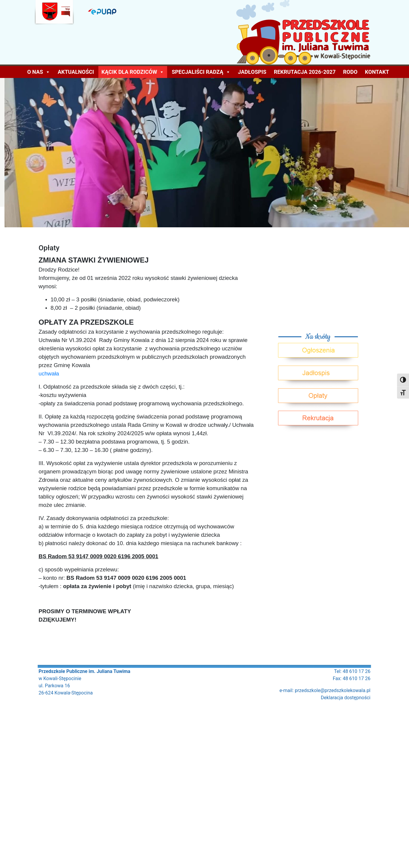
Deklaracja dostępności (346, 698)
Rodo (350, 72)
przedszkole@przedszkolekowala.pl (333, 690)
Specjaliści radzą (201, 72)
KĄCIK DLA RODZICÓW (133, 72)
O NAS (39, 72)
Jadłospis (252, 72)
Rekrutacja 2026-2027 (305, 72)
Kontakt (377, 72)
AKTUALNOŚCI (76, 72)
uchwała (49, 374)
